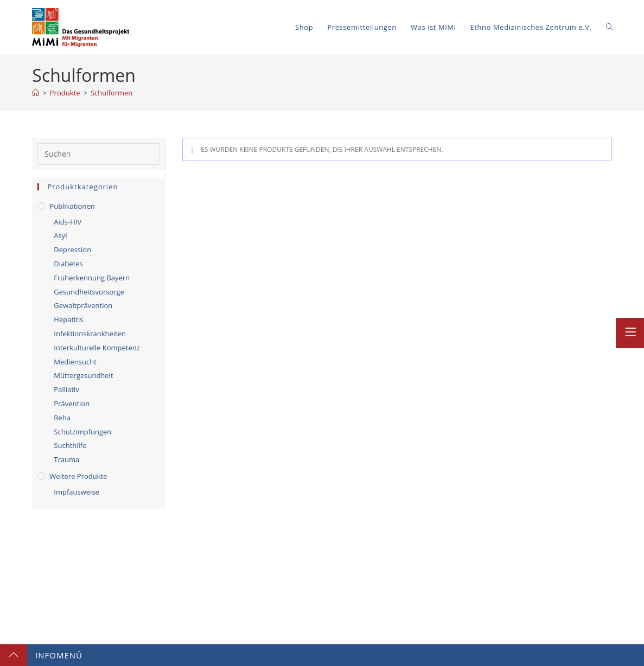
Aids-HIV (68, 222)
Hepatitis (68, 319)
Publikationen (72, 206)
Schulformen (111, 93)
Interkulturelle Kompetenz (97, 348)
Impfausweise (76, 492)
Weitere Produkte (78, 476)
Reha (62, 418)
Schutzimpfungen (82, 432)
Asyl (60, 235)
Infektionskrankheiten (90, 334)
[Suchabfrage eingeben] (99, 154)
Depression (72, 249)
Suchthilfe (70, 445)
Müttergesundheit (83, 375)
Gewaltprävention (83, 305)
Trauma (66, 459)
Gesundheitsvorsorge (89, 292)
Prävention (72, 404)
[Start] (36, 93)
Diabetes (68, 264)
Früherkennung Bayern (92, 278)
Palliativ (66, 389)
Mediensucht (75, 362)
